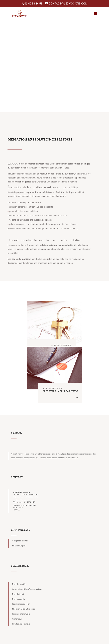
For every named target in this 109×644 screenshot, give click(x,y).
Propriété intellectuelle (20, 614)
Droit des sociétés (18, 584)
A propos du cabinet (19, 541)
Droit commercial (18, 599)
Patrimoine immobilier (20, 604)
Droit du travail (18, 594)
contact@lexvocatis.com (24, 500)
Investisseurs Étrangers (20, 624)
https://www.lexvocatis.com (25, 497)
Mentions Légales (18, 546)
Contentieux (17, 619)
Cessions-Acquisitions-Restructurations (27, 589)
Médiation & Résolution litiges (23, 609)
